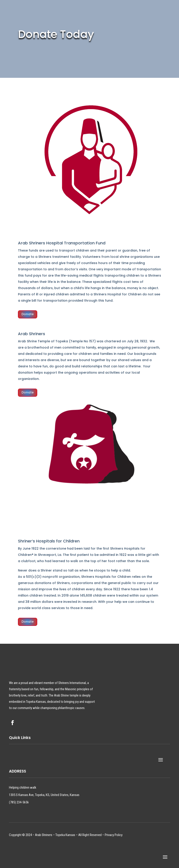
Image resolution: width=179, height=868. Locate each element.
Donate (28, 314)
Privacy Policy (114, 835)
